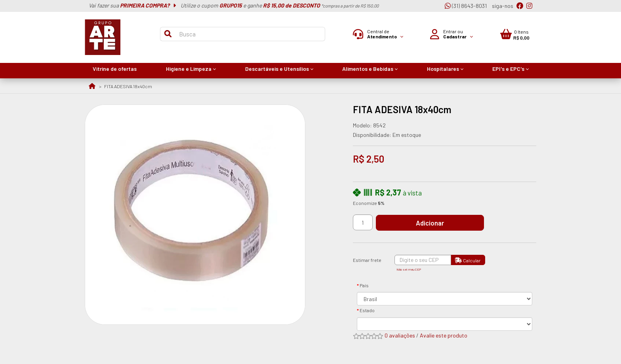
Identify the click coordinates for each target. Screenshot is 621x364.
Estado (367, 310)
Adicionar (435, 223)
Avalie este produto (444, 335)
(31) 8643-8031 (466, 6)
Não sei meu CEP (409, 269)
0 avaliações (400, 335)
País (364, 285)
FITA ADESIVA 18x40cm (128, 86)
